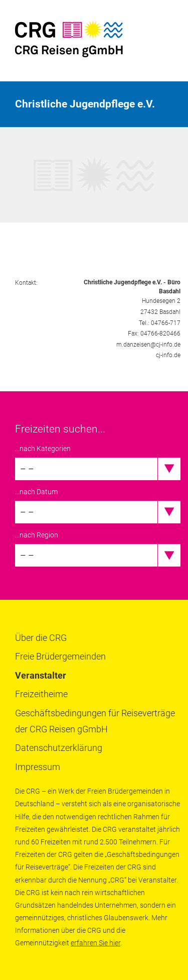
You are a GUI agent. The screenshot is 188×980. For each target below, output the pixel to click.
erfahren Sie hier (96, 943)
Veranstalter (41, 675)
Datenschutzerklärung (59, 748)
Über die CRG (41, 638)
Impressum (38, 767)
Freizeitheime (41, 694)
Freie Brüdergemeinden (60, 656)
